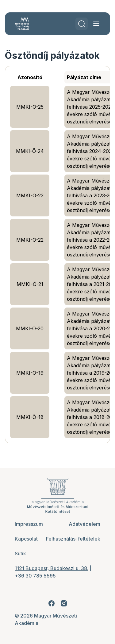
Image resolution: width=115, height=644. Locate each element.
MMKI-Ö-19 (30, 373)
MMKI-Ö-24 (30, 151)
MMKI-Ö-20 (30, 328)
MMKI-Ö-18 (30, 417)
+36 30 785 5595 (35, 576)
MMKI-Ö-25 (30, 107)
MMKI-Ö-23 (30, 195)
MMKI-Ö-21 (30, 284)
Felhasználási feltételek (73, 539)
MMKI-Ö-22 (30, 240)
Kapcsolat (26, 539)
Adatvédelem (84, 524)
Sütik (20, 553)
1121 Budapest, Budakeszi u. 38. (52, 568)
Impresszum (29, 524)
